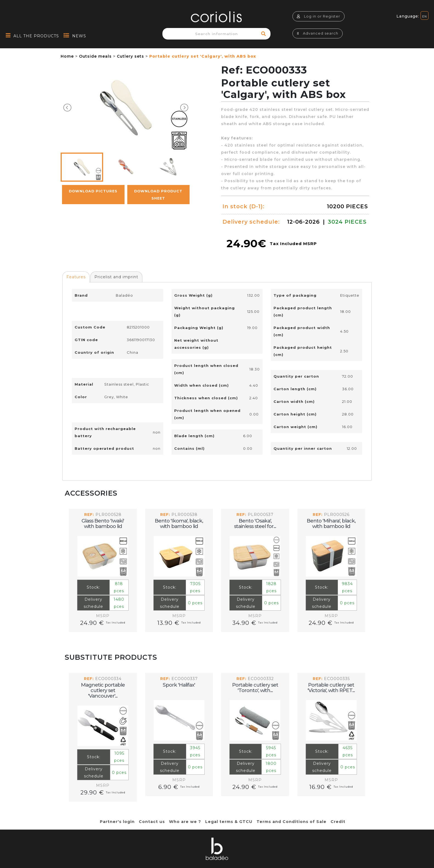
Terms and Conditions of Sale (291, 822)
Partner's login (117, 822)
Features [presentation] (76, 277)
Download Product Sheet (158, 195)
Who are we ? (185, 822)
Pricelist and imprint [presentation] (116, 277)
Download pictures (93, 191)
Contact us (152, 822)
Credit (338, 822)
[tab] (76, 277)
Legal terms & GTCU (229, 822)
